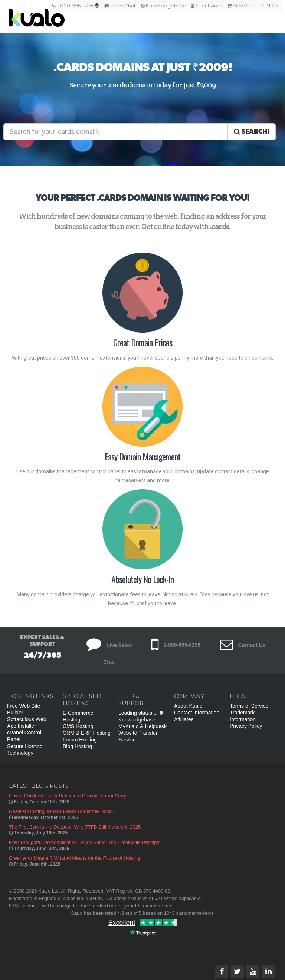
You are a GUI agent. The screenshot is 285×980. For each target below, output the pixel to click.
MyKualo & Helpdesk (142, 726)
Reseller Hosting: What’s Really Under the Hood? (62, 811)
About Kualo (188, 706)
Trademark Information (243, 716)
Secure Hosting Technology (25, 750)
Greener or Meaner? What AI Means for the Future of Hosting (74, 858)
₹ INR (269, 6)
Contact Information (197, 713)
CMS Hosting (78, 726)
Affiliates (184, 719)
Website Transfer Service (138, 736)
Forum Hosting (80, 740)
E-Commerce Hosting (78, 716)
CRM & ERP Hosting (87, 733)
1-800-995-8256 (76, 6)
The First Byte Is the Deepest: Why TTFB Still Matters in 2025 (75, 827)
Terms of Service (249, 706)
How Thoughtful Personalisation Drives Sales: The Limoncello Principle (85, 842)
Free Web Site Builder (24, 709)
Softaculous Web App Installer (27, 723)
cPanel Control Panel (24, 736)
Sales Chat (120, 6)
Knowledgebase (163, 6)
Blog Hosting (77, 746)
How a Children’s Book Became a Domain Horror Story (68, 796)
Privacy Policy (246, 726)
